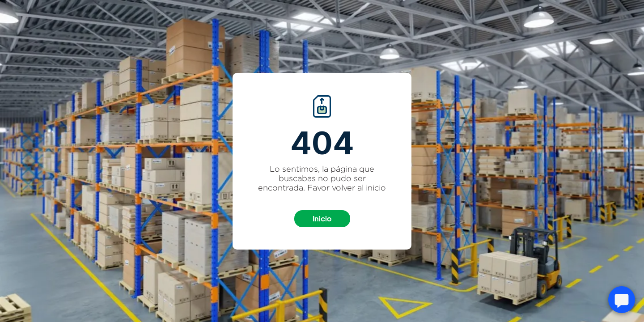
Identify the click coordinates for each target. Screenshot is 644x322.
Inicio (322, 219)
